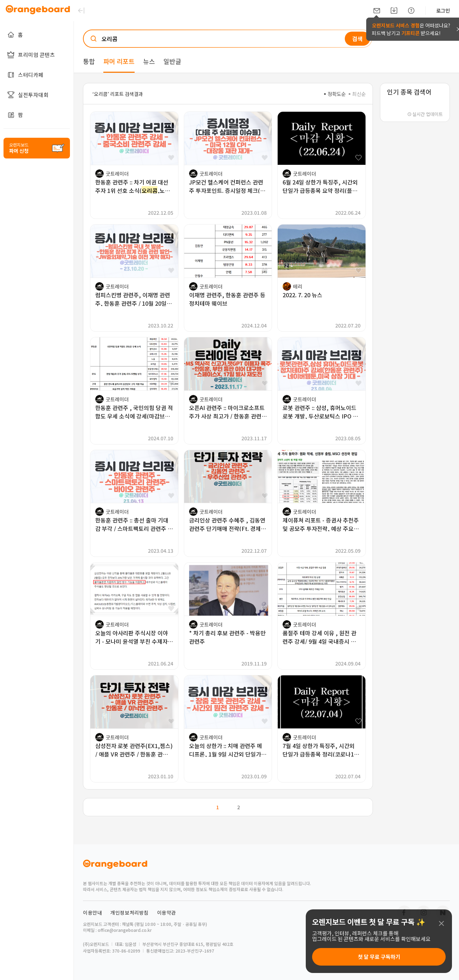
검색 (357, 39)
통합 (89, 61)
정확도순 (335, 94)
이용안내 (92, 913)
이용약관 (167, 913)
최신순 (357, 94)
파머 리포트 (119, 61)
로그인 (443, 11)
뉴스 (149, 61)
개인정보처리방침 (130, 913)
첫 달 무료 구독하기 (379, 957)
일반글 (172, 61)
